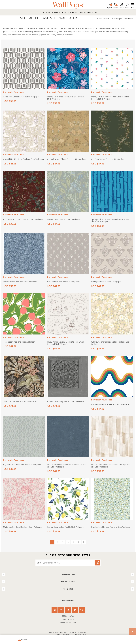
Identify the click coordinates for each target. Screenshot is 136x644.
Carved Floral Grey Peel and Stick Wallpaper (66, 401)
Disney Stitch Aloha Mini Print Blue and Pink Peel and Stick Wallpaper (110, 98)
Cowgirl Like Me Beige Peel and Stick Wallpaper (24, 159)
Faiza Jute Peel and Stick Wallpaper (106, 282)
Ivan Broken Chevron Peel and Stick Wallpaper (111, 527)
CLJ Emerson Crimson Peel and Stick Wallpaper (23, 219)
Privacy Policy (81, 634)
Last (84, 542)
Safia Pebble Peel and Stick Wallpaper (63, 282)
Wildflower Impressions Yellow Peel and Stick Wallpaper (111, 343)
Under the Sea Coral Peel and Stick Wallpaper (23, 527)
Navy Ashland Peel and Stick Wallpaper (20, 282)
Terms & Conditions (62, 634)
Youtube (68, 610)
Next (79, 542)
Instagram (55, 610)
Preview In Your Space (14, 92)
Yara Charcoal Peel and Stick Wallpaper (20, 401)
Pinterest (75, 610)
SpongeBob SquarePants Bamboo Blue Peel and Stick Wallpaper (110, 221)
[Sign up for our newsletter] (65, 563)
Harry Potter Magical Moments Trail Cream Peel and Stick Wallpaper (66, 343)
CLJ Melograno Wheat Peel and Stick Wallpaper (67, 159)
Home (100, 19)
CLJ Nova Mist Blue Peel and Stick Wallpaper (22, 465)
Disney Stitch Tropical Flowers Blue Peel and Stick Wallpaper (66, 98)
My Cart (110, 7)
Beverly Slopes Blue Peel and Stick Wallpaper (110, 404)
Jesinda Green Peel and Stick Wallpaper (64, 219)
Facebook (61, 610)
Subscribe (97, 563)
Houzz (82, 610)
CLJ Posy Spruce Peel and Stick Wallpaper (109, 159)
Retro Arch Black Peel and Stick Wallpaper (21, 97)
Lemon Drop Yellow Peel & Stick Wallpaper (66, 527)
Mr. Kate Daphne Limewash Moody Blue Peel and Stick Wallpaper (67, 466)
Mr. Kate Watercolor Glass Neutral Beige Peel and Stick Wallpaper (111, 466)
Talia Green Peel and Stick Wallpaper (19, 342)
